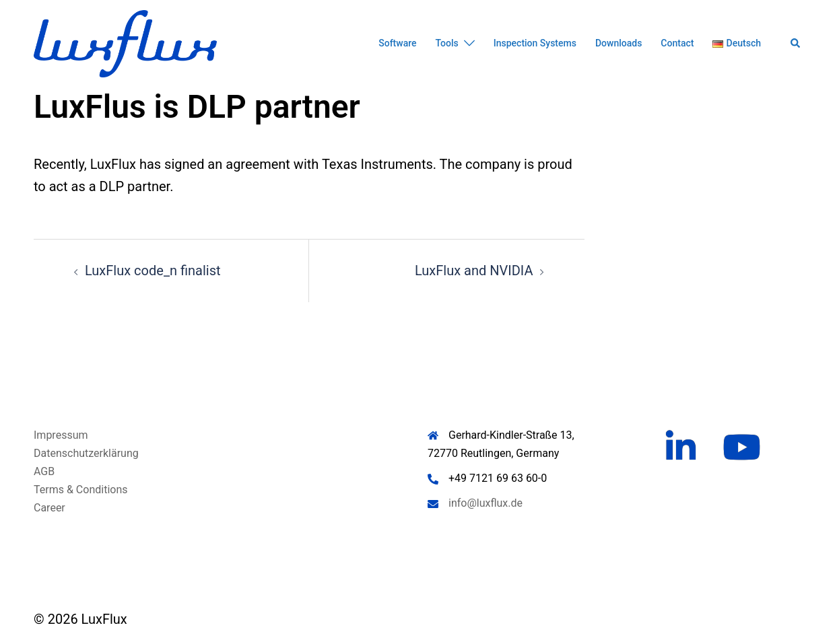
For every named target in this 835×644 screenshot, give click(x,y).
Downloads (619, 43)
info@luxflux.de (486, 503)
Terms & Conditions (81, 490)
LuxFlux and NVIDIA (474, 271)
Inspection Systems (535, 43)
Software (397, 43)
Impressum (61, 435)
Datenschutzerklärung (86, 453)
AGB (44, 471)
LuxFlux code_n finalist (153, 271)
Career (49, 508)
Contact (677, 43)
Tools (447, 43)
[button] (796, 44)
